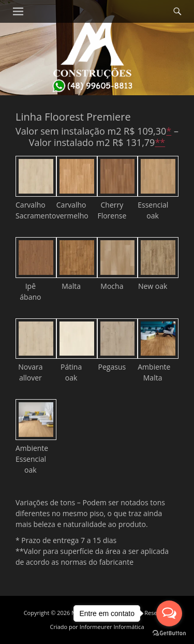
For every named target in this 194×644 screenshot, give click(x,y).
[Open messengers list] (169, 613)
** (160, 142)
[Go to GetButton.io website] (169, 633)
